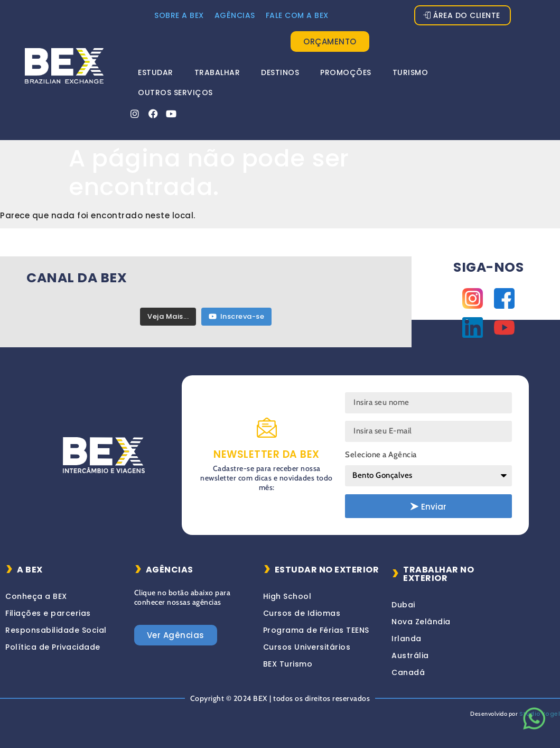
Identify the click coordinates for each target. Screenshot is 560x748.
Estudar (156, 72)
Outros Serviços (175, 93)
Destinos (280, 72)
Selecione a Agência (381, 455)
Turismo (410, 72)
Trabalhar (217, 72)
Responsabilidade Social (56, 630)
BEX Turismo (288, 664)
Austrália (410, 655)
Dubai (403, 605)
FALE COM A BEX (297, 15)
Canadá (408, 672)
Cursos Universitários (307, 647)
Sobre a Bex (179, 15)
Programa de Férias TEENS (316, 630)
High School (287, 596)
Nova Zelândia (421, 622)
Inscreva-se (237, 316)
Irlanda (407, 639)
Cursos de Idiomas (302, 613)
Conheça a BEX (36, 596)
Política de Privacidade (53, 647)
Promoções (346, 72)
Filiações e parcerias (48, 613)
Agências (235, 15)
